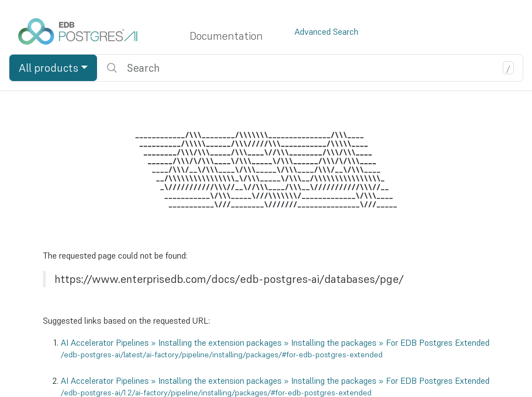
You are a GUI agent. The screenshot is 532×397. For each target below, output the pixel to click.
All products (49, 68)
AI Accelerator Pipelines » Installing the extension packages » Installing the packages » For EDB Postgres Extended (275, 349)
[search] (310, 68)
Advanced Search (326, 31)
